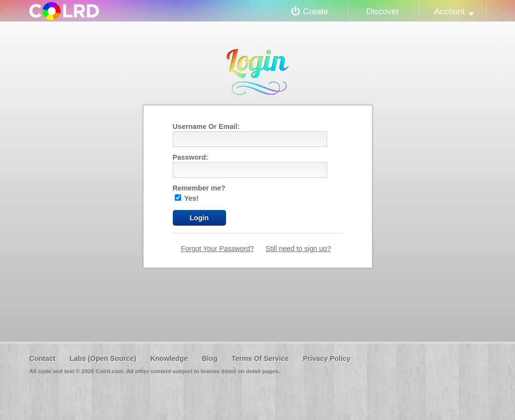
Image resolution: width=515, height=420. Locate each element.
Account (450, 11)
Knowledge (169, 358)
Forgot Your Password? (218, 249)
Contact (42, 358)
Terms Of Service (260, 358)
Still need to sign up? (298, 249)
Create (316, 11)
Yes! (187, 198)
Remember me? (199, 188)
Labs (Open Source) (103, 358)
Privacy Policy (327, 358)
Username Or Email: (206, 126)
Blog (209, 358)
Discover (382, 11)
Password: (191, 157)
